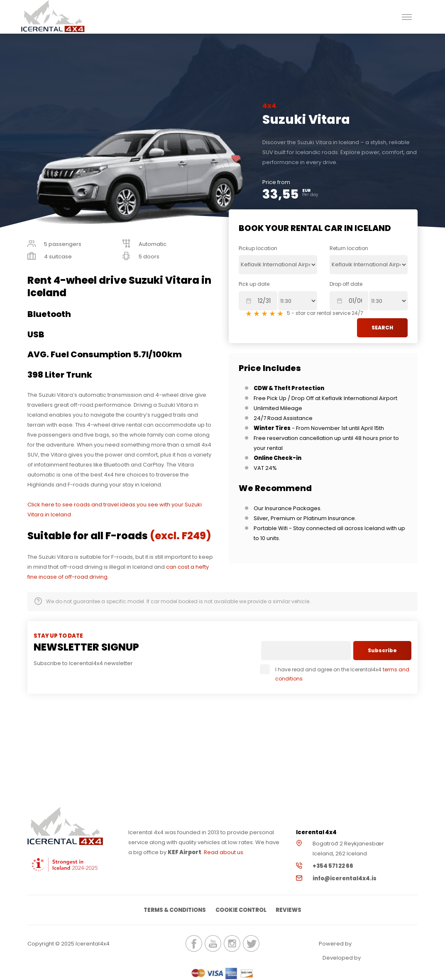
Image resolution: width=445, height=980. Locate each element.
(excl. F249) (180, 536)
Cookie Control (241, 910)
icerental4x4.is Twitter (251, 944)
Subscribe (382, 650)
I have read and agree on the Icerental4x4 (335, 674)
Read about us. (224, 852)
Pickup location (258, 248)
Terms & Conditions (174, 910)
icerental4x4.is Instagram (232, 944)
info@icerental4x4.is (345, 878)
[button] (407, 17)
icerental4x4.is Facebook (194, 944)
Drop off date (346, 284)
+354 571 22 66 (333, 866)
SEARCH (382, 328)
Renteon (376, 944)
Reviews (289, 910)
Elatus (385, 958)
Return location (349, 248)
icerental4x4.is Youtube (213, 944)
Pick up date (254, 284)
